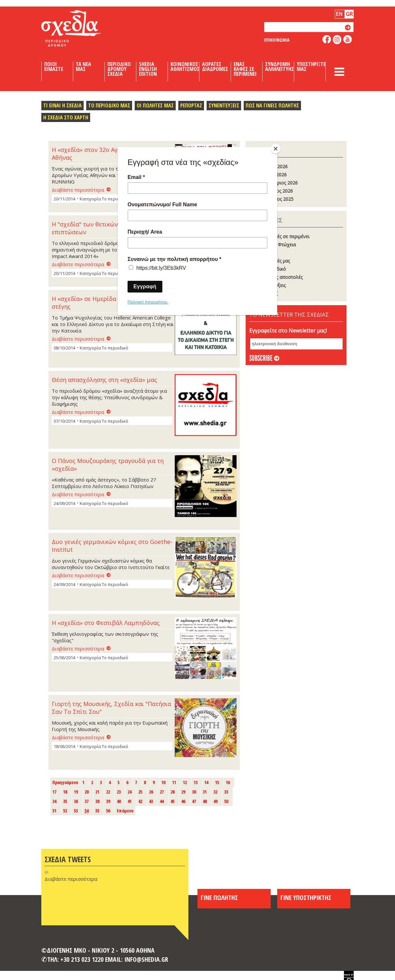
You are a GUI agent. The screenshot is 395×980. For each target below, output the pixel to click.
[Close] (276, 149)
